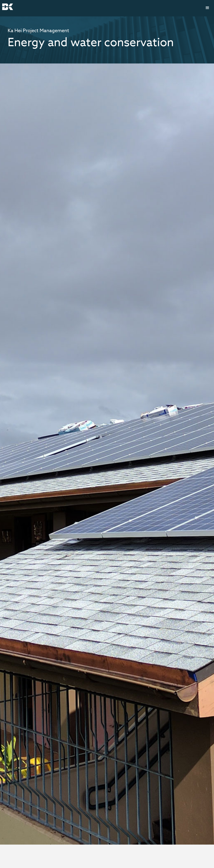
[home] (8, 7)
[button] (207, 8)
